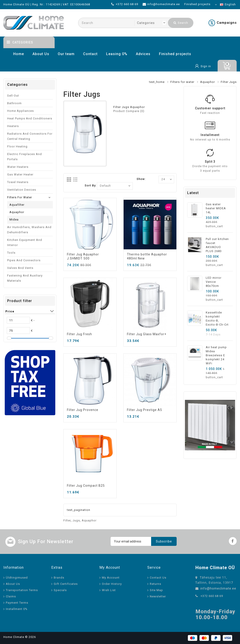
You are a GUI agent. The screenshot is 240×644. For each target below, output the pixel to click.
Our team (66, 54)
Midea (14, 219)
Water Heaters (18, 167)
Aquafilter (17, 205)
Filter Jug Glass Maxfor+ (147, 334)
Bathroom (14, 103)
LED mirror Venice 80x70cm (214, 282)
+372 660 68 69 (212, 596)
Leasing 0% (117, 54)
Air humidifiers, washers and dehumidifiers (29, 230)
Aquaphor (208, 82)
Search (181, 23)
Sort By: (91, 185)
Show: (141, 179)
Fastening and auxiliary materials (25, 278)
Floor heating (17, 146)
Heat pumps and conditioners (30, 118)
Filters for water (182, 82)
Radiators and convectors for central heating (30, 136)
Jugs (76, 520)
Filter (67, 520)
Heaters (13, 126)
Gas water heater (20, 174)
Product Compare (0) (129, 111)
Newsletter (158, 596)
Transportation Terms (22, 590)
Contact (90, 54)
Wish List (109, 590)
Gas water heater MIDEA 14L (216, 208)
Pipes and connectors (24, 260)
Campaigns (227, 23)
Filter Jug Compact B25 (86, 486)
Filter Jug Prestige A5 (145, 410)
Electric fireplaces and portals (25, 157)
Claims (11, 596)
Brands (59, 578)
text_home (157, 82)
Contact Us (158, 578)
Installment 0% (17, 609)
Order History (112, 584)
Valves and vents (20, 268)
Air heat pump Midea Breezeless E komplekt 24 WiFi (216, 355)
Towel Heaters (18, 182)
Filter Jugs (229, 82)
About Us (41, 54)
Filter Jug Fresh (79, 334)
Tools (11, 253)
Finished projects (175, 54)
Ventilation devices (22, 190)
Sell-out (13, 96)
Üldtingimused (17, 578)
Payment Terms (17, 603)
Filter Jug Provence (83, 410)
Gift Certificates (66, 584)
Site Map (156, 590)
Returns (155, 584)
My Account (111, 578)
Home (19, 54)
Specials (60, 590)
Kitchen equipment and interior (25, 242)
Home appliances (20, 111)
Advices (143, 54)
